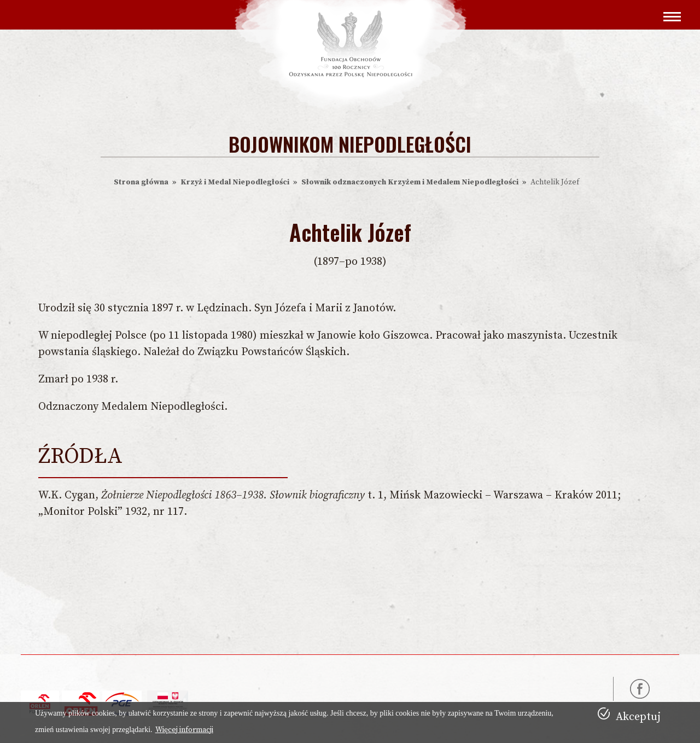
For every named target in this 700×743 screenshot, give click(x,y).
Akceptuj (638, 717)
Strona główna (141, 182)
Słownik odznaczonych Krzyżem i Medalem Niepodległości (410, 182)
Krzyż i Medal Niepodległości (235, 182)
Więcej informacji (184, 730)
